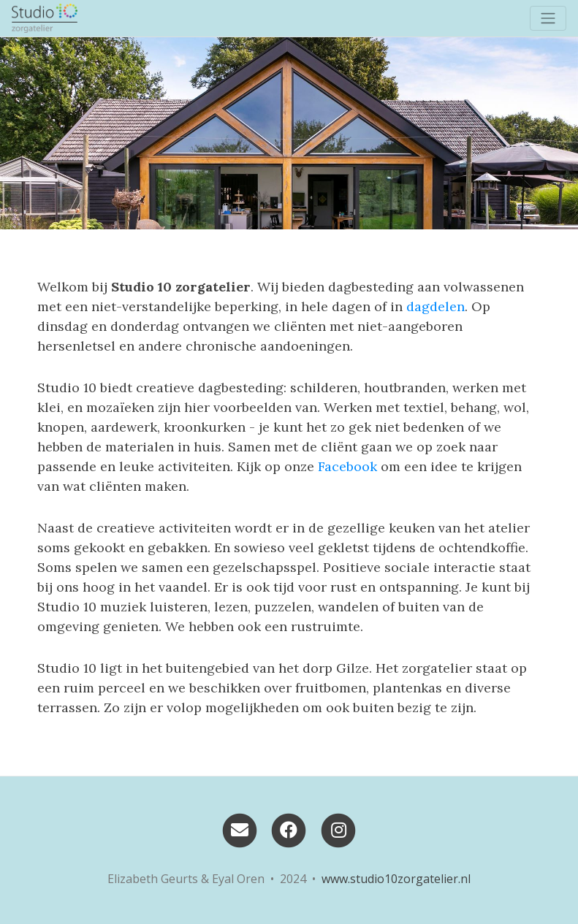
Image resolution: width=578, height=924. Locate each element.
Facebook (347, 466)
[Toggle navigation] (548, 18)
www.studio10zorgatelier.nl (396, 879)
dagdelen (436, 306)
